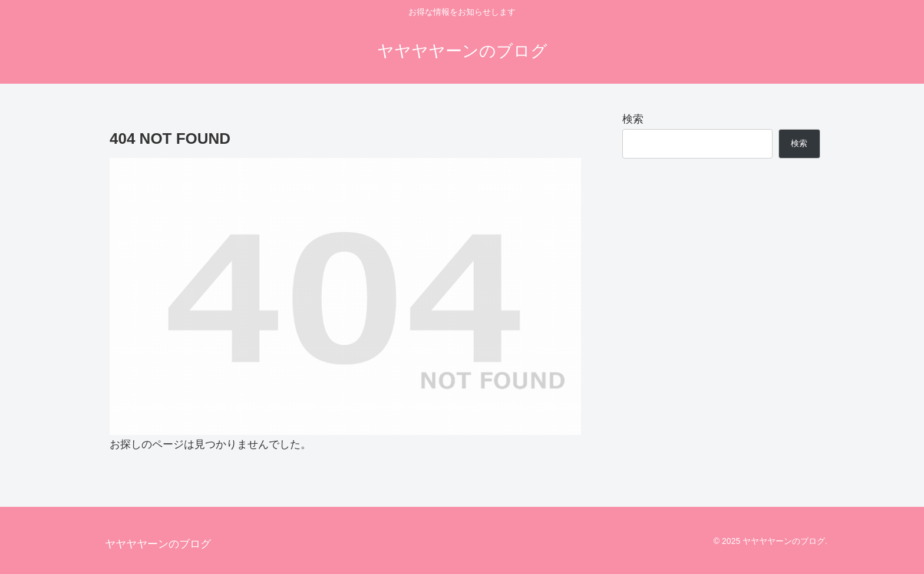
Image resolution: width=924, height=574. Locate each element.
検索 (633, 119)
